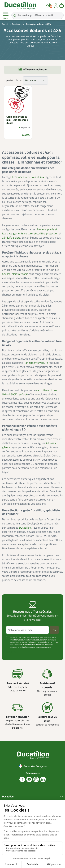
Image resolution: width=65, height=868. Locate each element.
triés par (18, 80)
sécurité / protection (46, 233)
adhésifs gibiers (11, 238)
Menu (6, 15)
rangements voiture (21, 233)
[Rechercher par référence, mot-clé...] (38, 15)
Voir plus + (11, 652)
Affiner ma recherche (35, 69)
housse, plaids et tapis (15, 274)
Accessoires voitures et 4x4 (28, 177)
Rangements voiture (36, 363)
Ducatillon (25, 528)
